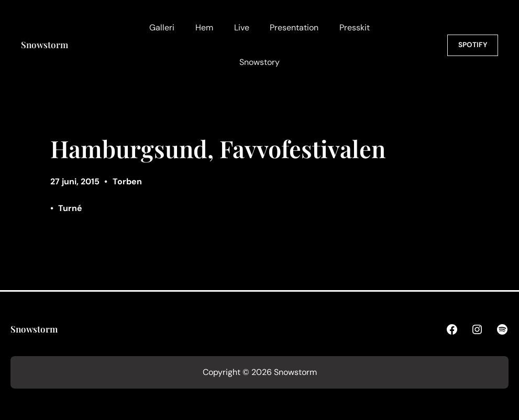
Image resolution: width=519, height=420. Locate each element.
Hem (204, 27)
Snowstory (259, 62)
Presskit (355, 27)
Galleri (162, 27)
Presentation (294, 27)
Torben (127, 181)
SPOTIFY (473, 45)
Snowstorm (45, 45)
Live (242, 27)
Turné (70, 208)
